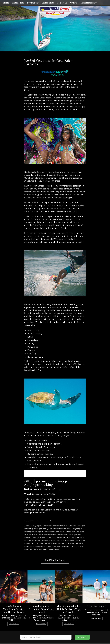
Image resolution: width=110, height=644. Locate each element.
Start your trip (82, 637)
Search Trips (48, 3)
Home (6, 3)
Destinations (33, 3)
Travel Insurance (89, 3)
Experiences (18, 3)
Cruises (74, 3)
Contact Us (62, 3)
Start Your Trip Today (55, 560)
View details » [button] (14, 624)
